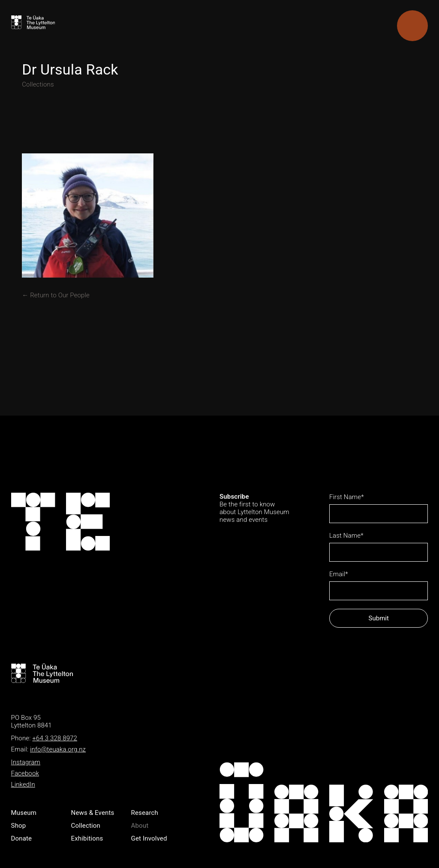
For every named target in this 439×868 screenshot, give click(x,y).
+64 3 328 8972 (55, 738)
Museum (24, 813)
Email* (339, 574)
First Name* (347, 497)
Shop (19, 826)
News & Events (93, 813)
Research (145, 813)
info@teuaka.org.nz (58, 749)
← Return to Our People (56, 295)
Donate (22, 838)
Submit (379, 618)
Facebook (25, 773)
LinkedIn (23, 784)
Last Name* (346, 536)
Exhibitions (87, 838)
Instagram (26, 762)
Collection (86, 826)
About (140, 826)
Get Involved (149, 838)
